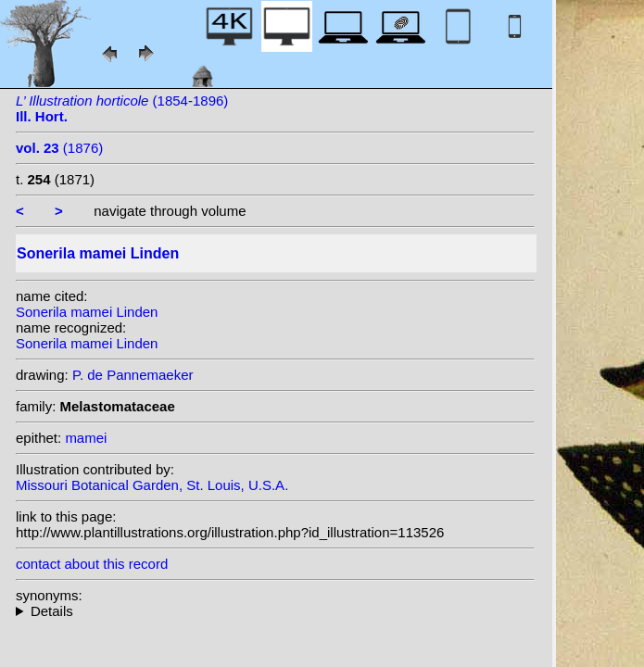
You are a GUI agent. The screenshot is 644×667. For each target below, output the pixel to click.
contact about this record (92, 564)
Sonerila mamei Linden (87, 312)
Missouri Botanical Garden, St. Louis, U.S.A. (152, 485)
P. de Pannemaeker (133, 375)
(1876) (59, 148)
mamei (86, 438)
